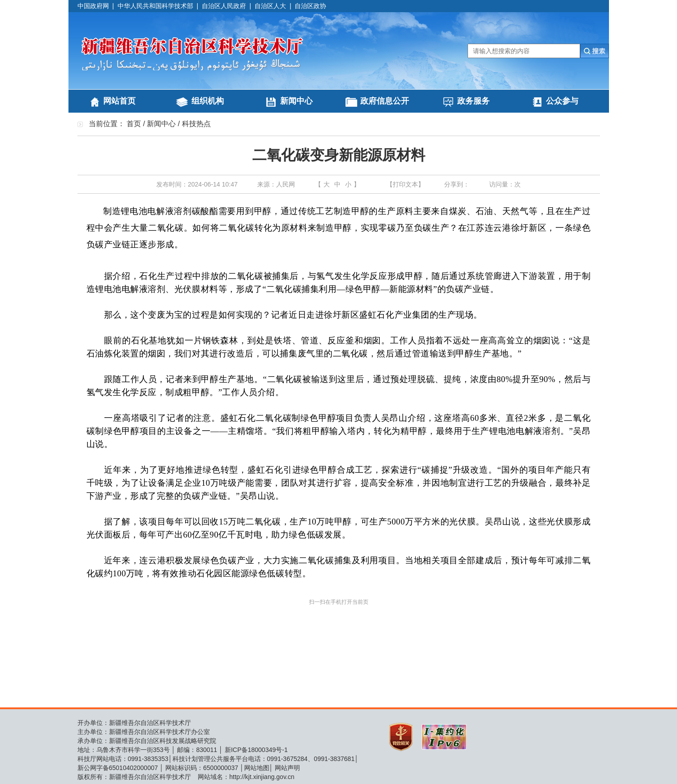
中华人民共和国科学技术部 (155, 6)
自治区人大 (270, 6)
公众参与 (562, 101)
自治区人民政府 (224, 6)
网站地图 (257, 768)
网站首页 (119, 101)
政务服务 (473, 101)
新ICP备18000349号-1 (256, 750)
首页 (134, 124)
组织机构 (208, 101)
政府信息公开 (385, 101)
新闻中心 (296, 101)
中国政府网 (93, 6)
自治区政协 (310, 6)
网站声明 (287, 768)
